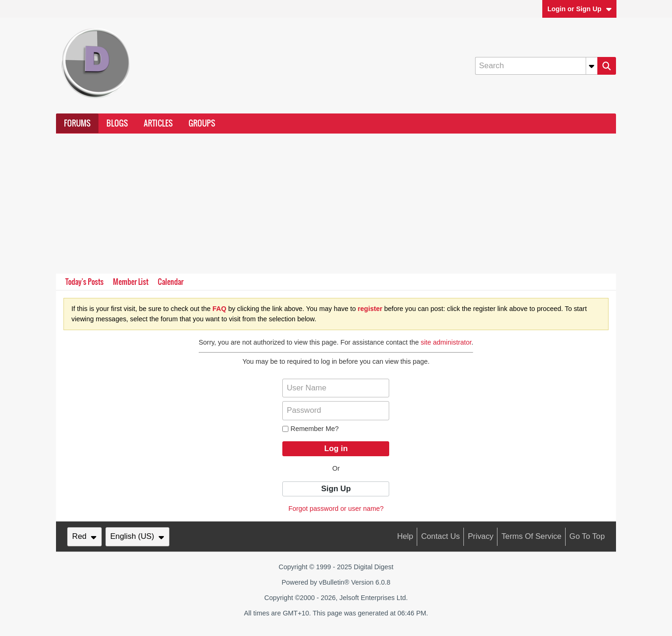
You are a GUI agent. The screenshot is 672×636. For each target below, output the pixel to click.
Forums (77, 123)
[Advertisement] (336, 204)
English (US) (137, 536)
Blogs (117, 123)
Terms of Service (531, 536)
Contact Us (440, 536)
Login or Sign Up (580, 9)
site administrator (446, 342)
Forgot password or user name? (336, 509)
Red (84, 536)
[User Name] (336, 388)
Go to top (587, 536)
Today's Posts (84, 282)
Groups (202, 123)
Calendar (171, 282)
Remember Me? (310, 429)
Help (405, 536)
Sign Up (336, 489)
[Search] (536, 66)
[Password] (336, 410)
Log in (336, 449)
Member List (131, 282)
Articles (158, 123)
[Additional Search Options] (592, 66)
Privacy (480, 536)
